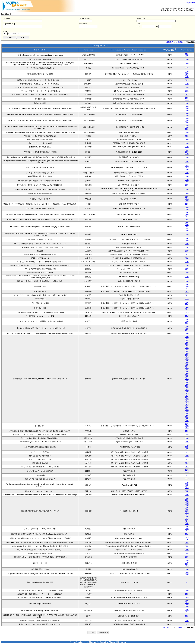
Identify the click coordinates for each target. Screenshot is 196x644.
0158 (187, 513)
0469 (187, 392)
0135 (187, 87)
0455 (187, 366)
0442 (187, 342)
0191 (187, 162)
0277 (187, 255)
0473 (187, 399)
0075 (187, 313)
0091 (187, 507)
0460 (187, 375)
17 (172, 42)
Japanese (190, 2)
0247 (187, 220)
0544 (187, 228)
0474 (187, 401)
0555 (187, 230)
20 (179, 42)
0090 (187, 321)
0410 (187, 75)
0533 (187, 554)
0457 (187, 370)
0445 (187, 348)
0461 (187, 377)
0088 (187, 502)
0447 (187, 351)
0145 (187, 435)
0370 (187, 520)
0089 (187, 504)
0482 (187, 415)
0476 (187, 404)
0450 (187, 357)
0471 (187, 395)
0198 (187, 225)
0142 (187, 511)
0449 (187, 355)
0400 (187, 98)
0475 (187, 403)
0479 (187, 410)
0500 (187, 54)
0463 (187, 381)
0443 (187, 344)
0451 (187, 359)
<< (164, 42)
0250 (187, 199)
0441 (187, 340)
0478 (187, 408)
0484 (187, 419)
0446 (187, 350)
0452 (187, 361)
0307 (187, 103)
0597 (187, 152)
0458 (187, 371)
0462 (187, 379)
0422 (187, 295)
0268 (187, 269)
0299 (187, 204)
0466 (187, 386)
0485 (187, 421)
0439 (187, 337)
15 (168, 42)
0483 (187, 417)
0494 (187, 323)
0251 (187, 247)
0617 (187, 216)
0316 (187, 518)
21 (181, 42)
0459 (187, 373)
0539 (187, 258)
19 (177, 42)
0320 (187, 80)
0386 (187, 333)
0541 (187, 68)
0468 (187, 390)
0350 (187, 143)
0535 (187, 77)
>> (185, 42)
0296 (187, 265)
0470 (187, 393)
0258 (187, 516)
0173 (187, 515)
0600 (187, 56)
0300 (187, 201)
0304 (187, 59)
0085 (187, 500)
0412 (187, 522)
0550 (187, 108)
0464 (187, 382)
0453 (187, 362)
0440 (187, 339)
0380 (187, 73)
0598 (187, 154)
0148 (187, 569)
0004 (187, 173)
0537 (187, 251)
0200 (187, 197)
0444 (187, 346)
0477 (187, 406)
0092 (187, 509)
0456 (187, 368)
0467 (187, 388)
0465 (187, 384)
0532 (187, 227)
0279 (187, 537)
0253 (187, 71)
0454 (187, 364)
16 (170, 42)
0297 (187, 539)
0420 (187, 550)
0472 (187, 397)
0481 (187, 413)
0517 (187, 95)
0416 (187, 534)
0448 (187, 353)
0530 (187, 176)
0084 (187, 319)
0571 (187, 582)
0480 (187, 412)
